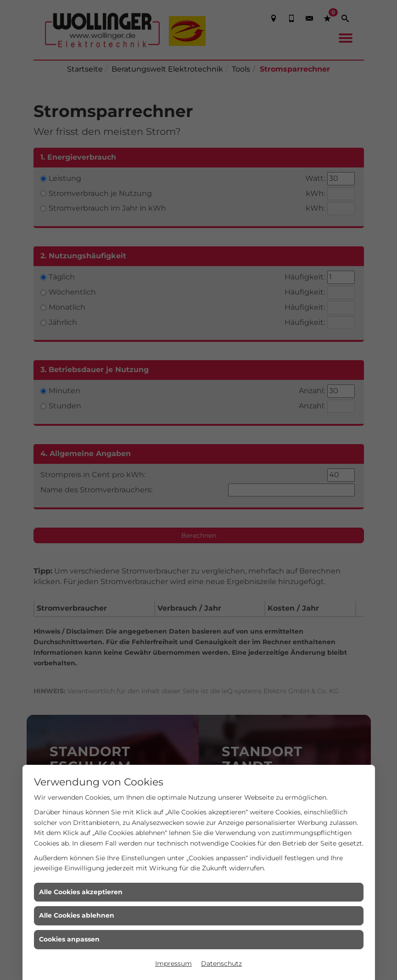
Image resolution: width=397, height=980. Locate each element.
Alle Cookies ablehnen (77, 915)
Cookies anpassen (69, 939)
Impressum (173, 963)
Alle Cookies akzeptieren (81, 892)
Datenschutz (221, 963)
